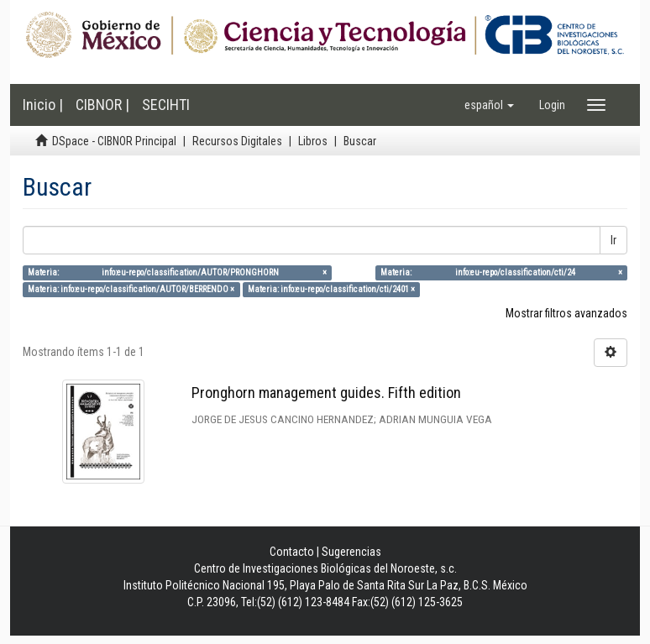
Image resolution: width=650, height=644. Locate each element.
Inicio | (43, 105)
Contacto (292, 552)
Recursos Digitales (237, 141)
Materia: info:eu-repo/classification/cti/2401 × (331, 289)
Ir (613, 240)
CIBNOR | (102, 105)
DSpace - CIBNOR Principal (114, 141)
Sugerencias (351, 552)
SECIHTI (166, 105)
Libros (313, 141)
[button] (489, 105)
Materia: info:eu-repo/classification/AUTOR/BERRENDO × (131, 289)
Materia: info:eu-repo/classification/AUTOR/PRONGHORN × (177, 272)
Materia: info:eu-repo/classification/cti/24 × (501, 272)
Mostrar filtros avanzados (566, 313)
